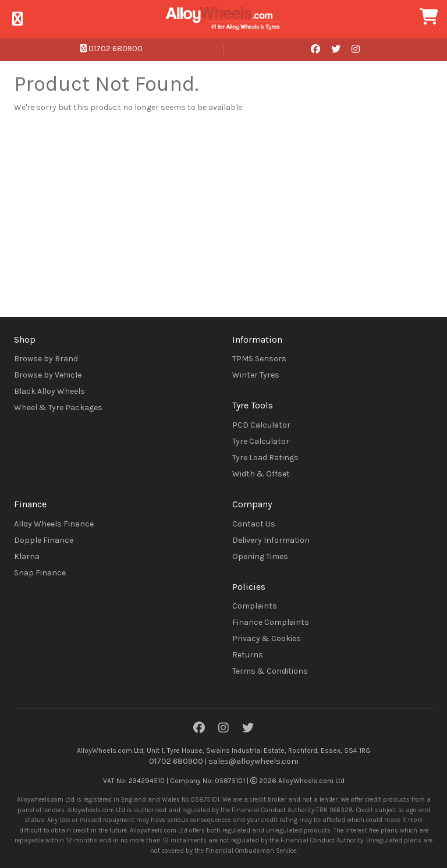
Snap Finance (40, 573)
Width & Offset (261, 474)
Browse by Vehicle (48, 375)
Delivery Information (271, 540)
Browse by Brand (46, 359)
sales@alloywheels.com (253, 761)
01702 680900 (111, 49)
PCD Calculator (261, 425)
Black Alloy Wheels (49, 391)
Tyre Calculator (261, 441)
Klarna (27, 556)
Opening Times (260, 556)
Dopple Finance (44, 540)
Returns (248, 655)
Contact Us (254, 524)
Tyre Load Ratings (265, 458)
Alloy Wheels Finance (54, 524)
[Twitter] (248, 729)
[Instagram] (223, 729)
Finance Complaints (271, 622)
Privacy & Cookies (267, 638)
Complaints (255, 606)
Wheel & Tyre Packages (58, 408)
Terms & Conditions (270, 671)
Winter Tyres (256, 375)
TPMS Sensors (259, 359)
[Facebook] (199, 729)
